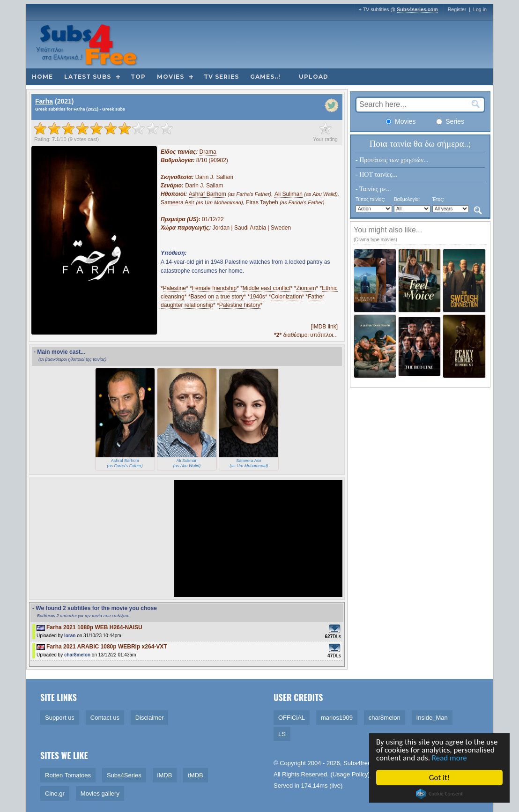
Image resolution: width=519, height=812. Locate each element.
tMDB (196, 775)
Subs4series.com (417, 9)
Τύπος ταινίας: (370, 199)
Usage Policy (350, 774)
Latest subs (88, 77)
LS (282, 734)
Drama (208, 152)
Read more (450, 758)
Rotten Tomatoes (68, 775)
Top (138, 77)
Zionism (306, 288)
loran (70, 636)
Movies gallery (100, 793)
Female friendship (214, 288)
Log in (480, 9)
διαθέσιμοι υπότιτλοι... (306, 335)
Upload (314, 77)
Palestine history (240, 305)
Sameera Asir (178, 202)
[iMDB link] (324, 327)
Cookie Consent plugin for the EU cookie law (440, 794)
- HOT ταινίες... (376, 175)
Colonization (287, 297)
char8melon (77, 655)
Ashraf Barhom (208, 194)
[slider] (104, 128)
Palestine (174, 288)
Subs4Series (124, 775)
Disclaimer (150, 718)
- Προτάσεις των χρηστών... (392, 160)
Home (42, 77)
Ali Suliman (289, 194)
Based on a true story (217, 297)
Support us (60, 718)
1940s (257, 297)
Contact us (105, 718)
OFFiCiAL (292, 718)
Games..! (265, 77)
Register (457, 9)
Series (450, 121)
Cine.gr (55, 793)
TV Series (221, 77)
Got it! (440, 778)
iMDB (165, 775)
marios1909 (337, 718)
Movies (171, 77)
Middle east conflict (267, 288)
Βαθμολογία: (407, 199)
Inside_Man (432, 718)
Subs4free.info (363, 763)
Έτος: (438, 199)
